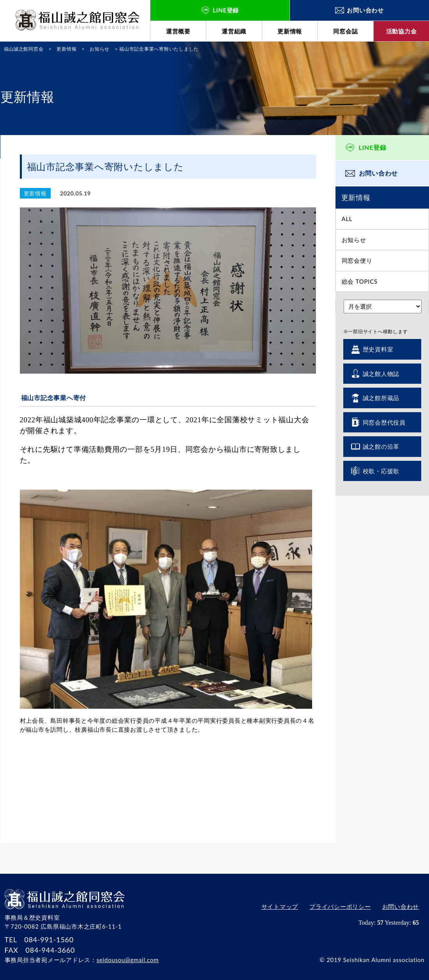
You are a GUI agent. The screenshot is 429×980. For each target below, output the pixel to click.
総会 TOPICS (360, 281)
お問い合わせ (379, 173)
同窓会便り (357, 260)
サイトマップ (278, 907)
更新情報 (290, 31)
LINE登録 (373, 147)
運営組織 (234, 31)
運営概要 (178, 31)
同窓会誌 (345, 31)
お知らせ (354, 240)
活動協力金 (402, 31)
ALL (347, 219)
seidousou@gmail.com (128, 960)
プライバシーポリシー (339, 907)
